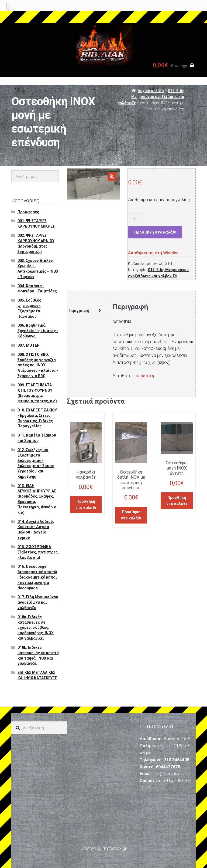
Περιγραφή (78, 311)
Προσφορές (28, 212)
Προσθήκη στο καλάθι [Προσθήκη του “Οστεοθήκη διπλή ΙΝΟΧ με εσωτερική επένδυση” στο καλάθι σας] (131, 515)
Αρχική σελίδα (151, 91)
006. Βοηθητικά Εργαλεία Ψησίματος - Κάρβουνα (38, 331)
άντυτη (147, 376)
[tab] (86, 311)
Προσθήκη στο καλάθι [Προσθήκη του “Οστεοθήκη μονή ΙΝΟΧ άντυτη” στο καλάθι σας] (177, 501)
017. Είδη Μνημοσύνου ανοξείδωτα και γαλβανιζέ (151, 97)
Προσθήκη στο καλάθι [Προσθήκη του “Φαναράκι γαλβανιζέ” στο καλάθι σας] (86, 504)
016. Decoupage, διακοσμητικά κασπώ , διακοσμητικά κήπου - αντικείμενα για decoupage (38, 577)
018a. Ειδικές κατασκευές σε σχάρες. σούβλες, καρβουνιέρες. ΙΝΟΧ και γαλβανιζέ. (36, 628)
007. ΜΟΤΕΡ (29, 345)
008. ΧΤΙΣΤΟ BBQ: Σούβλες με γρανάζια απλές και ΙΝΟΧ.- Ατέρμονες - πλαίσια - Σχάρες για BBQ (38, 365)
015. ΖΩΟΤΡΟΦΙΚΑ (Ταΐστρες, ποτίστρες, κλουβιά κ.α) (38, 552)
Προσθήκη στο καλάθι (155, 232)
